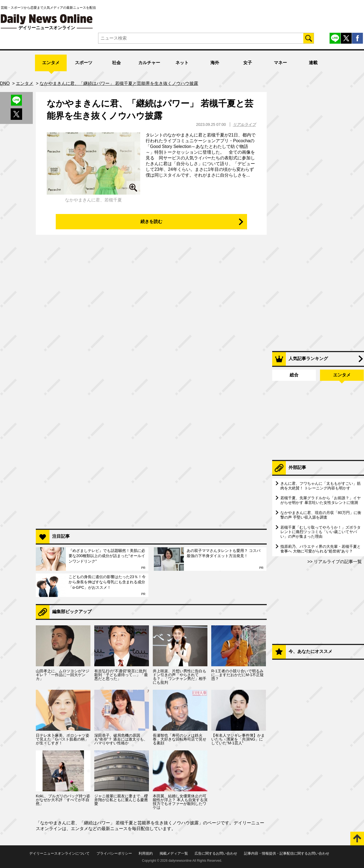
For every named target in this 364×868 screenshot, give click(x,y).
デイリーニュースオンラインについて (59, 853)
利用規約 (146, 853)
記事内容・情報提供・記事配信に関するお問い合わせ (287, 853)
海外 (215, 63)
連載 (313, 63)
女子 (248, 63)
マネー (280, 63)
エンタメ (51, 63)
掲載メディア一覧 (174, 853)
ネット (182, 63)
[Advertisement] (151, 454)
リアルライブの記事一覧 (337, 562)
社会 (116, 63)
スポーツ (84, 63)
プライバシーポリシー (114, 853)
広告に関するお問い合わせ (216, 853)
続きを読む (151, 222)
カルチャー (149, 63)
